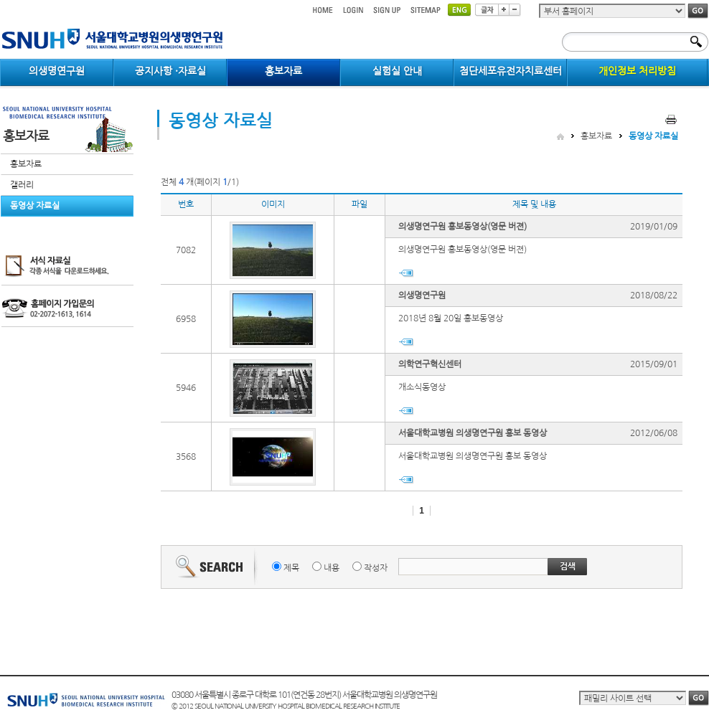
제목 (291, 568)
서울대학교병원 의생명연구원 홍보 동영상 (473, 433)
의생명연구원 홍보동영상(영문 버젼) (463, 227)
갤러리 (22, 185)
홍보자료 (26, 164)
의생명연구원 (422, 296)
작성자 (376, 568)
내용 (332, 568)
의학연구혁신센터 (430, 364)
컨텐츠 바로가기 (0, 0)
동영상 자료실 (35, 206)
